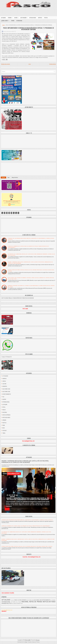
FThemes (38, 642)
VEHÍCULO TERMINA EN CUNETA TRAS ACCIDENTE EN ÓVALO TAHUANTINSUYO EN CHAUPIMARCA (26, 526)
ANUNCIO (4, 379)
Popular (3, 178)
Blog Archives (15, 178)
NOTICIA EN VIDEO (33, 18)
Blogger (38, 640)
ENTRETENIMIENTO (7, 394)
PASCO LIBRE (28, 640)
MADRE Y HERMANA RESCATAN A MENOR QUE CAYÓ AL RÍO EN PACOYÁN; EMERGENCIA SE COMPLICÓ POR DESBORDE (25, 462)
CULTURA (4, 384)
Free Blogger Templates (27, 642)
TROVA (4, 433)
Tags (8, 178)
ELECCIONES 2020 (6, 389)
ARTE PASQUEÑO (24, 17)
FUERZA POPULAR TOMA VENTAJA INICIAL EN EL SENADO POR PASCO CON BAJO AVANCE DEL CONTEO (27, 546)
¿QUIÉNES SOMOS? (6, 20)
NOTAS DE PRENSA (6, 415)
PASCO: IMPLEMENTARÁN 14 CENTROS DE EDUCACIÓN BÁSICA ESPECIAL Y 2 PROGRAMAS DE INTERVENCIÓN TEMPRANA (29, 29)
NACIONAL (5, 412)
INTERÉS (17, 17)
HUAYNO (4, 399)
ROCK (4, 428)
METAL (4, 407)
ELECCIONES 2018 (6, 392)
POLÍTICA (46, 18)
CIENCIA (4, 381)
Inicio (30, 64)
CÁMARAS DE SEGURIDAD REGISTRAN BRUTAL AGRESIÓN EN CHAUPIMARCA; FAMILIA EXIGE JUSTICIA (27, 520)
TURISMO (11, 17)
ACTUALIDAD (3, 18)
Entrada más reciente (6, 64)
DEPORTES (40, 18)
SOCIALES (4, 431)
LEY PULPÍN (5, 405)
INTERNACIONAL (19, 21)
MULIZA (4, 410)
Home (3, 25)
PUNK (4, 425)
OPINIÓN (13, 21)
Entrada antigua (53, 64)
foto (3, 397)
